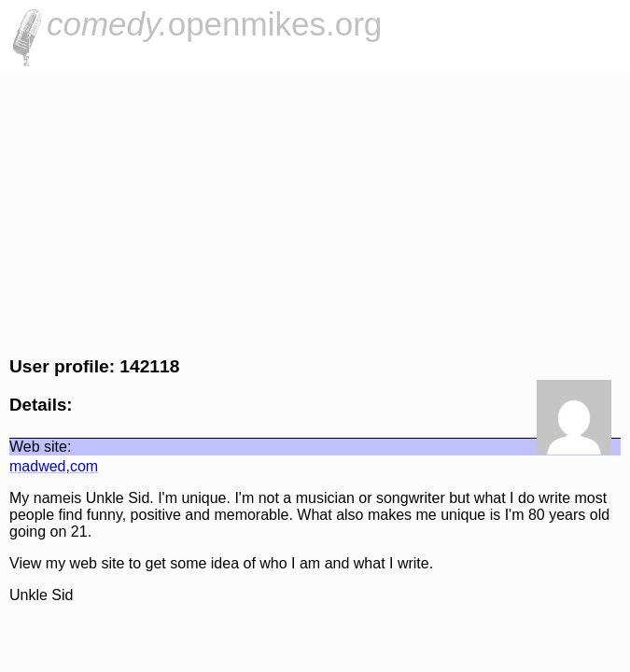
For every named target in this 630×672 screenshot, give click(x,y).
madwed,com (54, 466)
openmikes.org (214, 24)
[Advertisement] (315, 211)
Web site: (40, 447)
